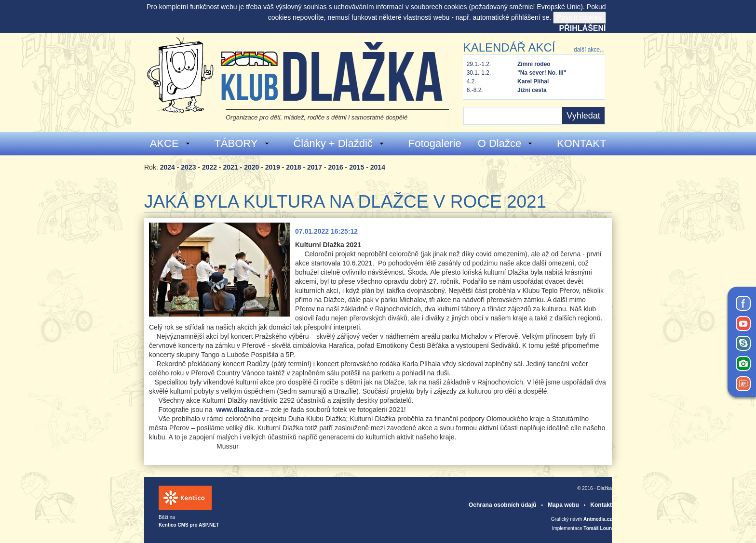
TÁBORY (242, 143)
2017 (315, 167)
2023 (188, 167)
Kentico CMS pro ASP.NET (189, 525)
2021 (231, 167)
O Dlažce (506, 143)
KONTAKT (581, 143)
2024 (168, 167)
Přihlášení (583, 28)
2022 (209, 167)
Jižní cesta (532, 90)
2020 (251, 167)
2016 (336, 167)
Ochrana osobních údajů (503, 505)
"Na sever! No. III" (542, 73)
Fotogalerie (435, 143)
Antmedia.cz (598, 519)
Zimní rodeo (534, 64)
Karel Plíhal (533, 81)
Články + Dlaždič (339, 143)
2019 (273, 167)
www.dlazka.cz (240, 410)
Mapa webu (563, 505)
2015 (357, 167)
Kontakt (601, 505)
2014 (378, 167)
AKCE (170, 143)
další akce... (589, 50)
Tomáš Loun (598, 528)
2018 (293, 167)
